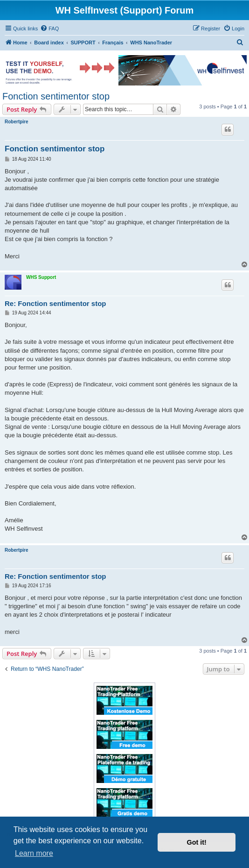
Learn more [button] (34, 853)
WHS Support (41, 277)
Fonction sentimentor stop (56, 96)
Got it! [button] (197, 842)
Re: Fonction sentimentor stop (55, 303)
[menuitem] (49, 28)
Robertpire (17, 122)
